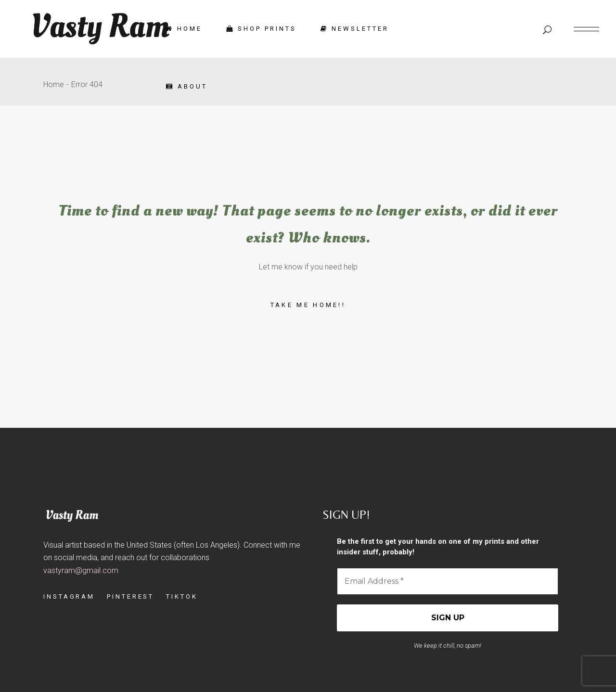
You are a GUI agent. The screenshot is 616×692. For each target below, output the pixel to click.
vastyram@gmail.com (81, 570)
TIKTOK (182, 596)
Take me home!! (308, 305)
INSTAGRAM (69, 596)
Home (54, 84)
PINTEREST (130, 596)
